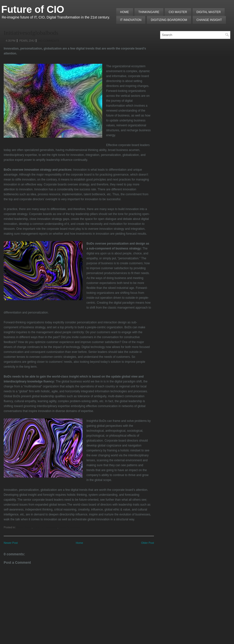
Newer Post (11, 543)
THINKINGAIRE (149, 12)
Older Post (148, 543)
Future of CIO (33, 9)
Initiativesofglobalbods (31, 33)
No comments (49, 41)
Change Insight (209, 20)
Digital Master (209, 12)
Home (125, 12)
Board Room (24, 527)
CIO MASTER (178, 12)
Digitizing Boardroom (169, 20)
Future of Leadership (45, 527)
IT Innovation (131, 20)
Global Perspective (69, 527)
